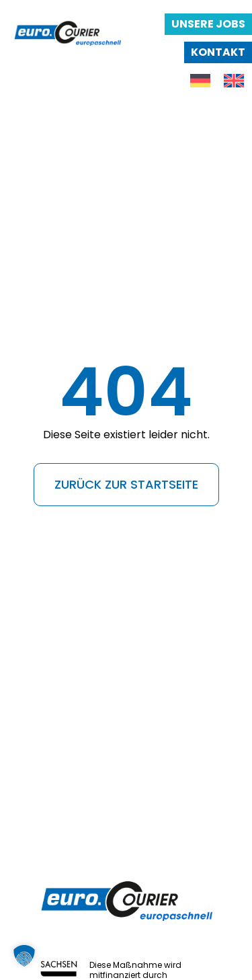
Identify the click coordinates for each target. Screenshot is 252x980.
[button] (24, 956)
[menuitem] (200, 81)
